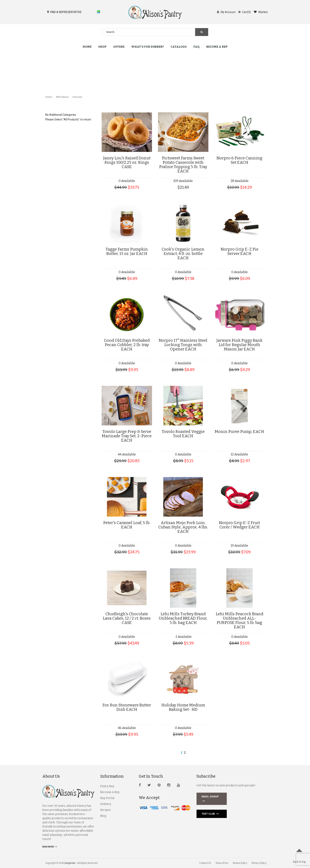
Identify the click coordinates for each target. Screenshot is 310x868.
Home (87, 47)
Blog (103, 816)
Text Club (210, 814)
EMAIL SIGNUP (210, 799)
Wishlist (261, 12)
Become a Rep (217, 47)
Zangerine (70, 863)
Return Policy (240, 863)
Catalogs (179, 47)
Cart (245, 12)
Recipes (105, 810)
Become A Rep (110, 792)
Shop (102, 47)
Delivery (106, 804)
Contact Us (205, 863)
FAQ (196, 47)
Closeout (77, 97)
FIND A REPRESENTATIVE (64, 12)
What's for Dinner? (148, 47)
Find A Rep (107, 786)
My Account (226, 12)
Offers (119, 47)
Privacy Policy (259, 863)
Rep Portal (107, 798)
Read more (50, 847)
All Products (62, 97)
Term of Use (222, 863)
